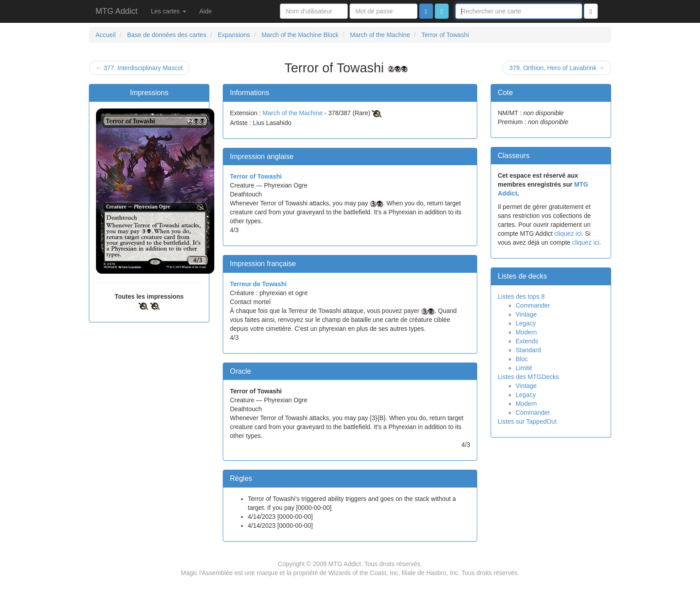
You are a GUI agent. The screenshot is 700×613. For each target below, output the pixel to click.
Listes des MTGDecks (528, 377)
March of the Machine (293, 113)
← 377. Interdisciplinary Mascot (139, 68)
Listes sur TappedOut (527, 421)
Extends (527, 341)
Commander (533, 305)
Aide (206, 11)
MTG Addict (117, 11)
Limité (524, 368)
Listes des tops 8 (521, 296)
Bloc (522, 359)
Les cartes (168, 11)
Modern (526, 332)
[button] (442, 11)
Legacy (526, 323)
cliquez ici (568, 234)
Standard (528, 350)
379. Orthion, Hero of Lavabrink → (557, 68)
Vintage (526, 314)
